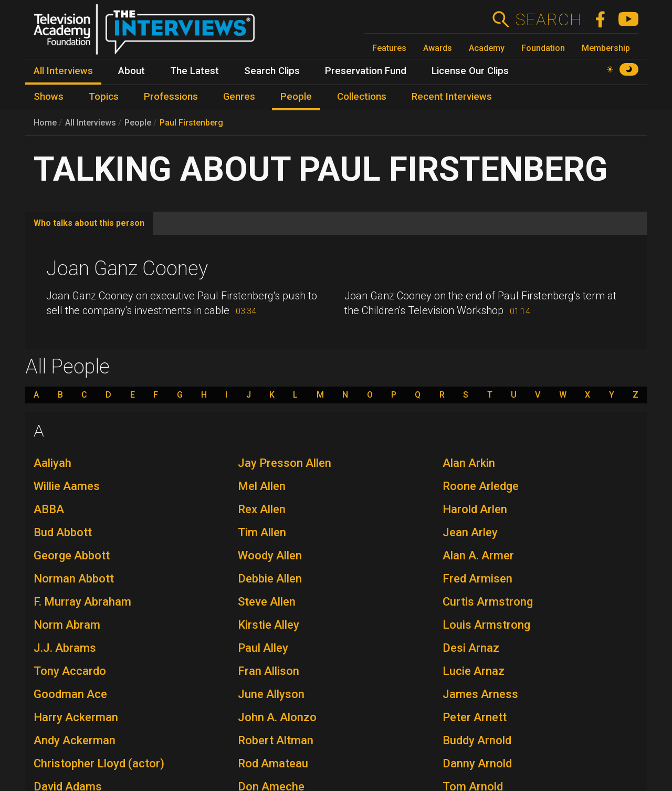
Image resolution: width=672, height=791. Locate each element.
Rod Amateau (273, 763)
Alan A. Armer (478, 555)
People (138, 123)
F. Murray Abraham (82, 602)
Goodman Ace (70, 694)
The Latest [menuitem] (195, 71)
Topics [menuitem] (104, 97)
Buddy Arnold (477, 740)
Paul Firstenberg (191, 123)
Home (45, 123)
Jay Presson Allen (285, 463)
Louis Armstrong (486, 625)
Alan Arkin (469, 463)
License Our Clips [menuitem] (470, 71)
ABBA (49, 509)
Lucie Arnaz (474, 671)
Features (389, 48)
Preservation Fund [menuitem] (366, 71)
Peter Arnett (475, 717)
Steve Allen (267, 602)
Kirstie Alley (269, 625)
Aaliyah (52, 463)
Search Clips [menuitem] (272, 71)
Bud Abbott (63, 532)
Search (548, 19)
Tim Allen (262, 532)
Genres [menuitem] (239, 97)
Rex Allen (262, 509)
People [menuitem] (296, 97)
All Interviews (91, 123)
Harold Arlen (475, 509)
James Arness (480, 694)
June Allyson (271, 694)
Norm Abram (67, 625)
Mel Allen (262, 486)
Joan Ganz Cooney (127, 268)
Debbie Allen (270, 579)
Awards (438, 48)
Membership (606, 48)
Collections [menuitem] (362, 97)
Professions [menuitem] (171, 97)
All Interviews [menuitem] (63, 71)
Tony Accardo (70, 671)
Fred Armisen (477, 579)
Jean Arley (470, 532)
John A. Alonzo (277, 717)
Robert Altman (276, 740)
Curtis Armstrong (488, 602)
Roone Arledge (481, 486)
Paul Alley (263, 648)
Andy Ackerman (75, 740)
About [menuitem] (132, 71)
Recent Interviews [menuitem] (452, 97)
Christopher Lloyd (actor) (99, 763)
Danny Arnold (477, 763)
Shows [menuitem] (49, 97)
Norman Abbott (74, 579)
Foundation (543, 48)
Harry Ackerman (76, 717)
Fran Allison (269, 671)
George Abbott (72, 555)
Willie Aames (67, 486)
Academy (487, 48)
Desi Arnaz (471, 648)
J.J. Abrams (65, 648)
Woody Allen (270, 555)
